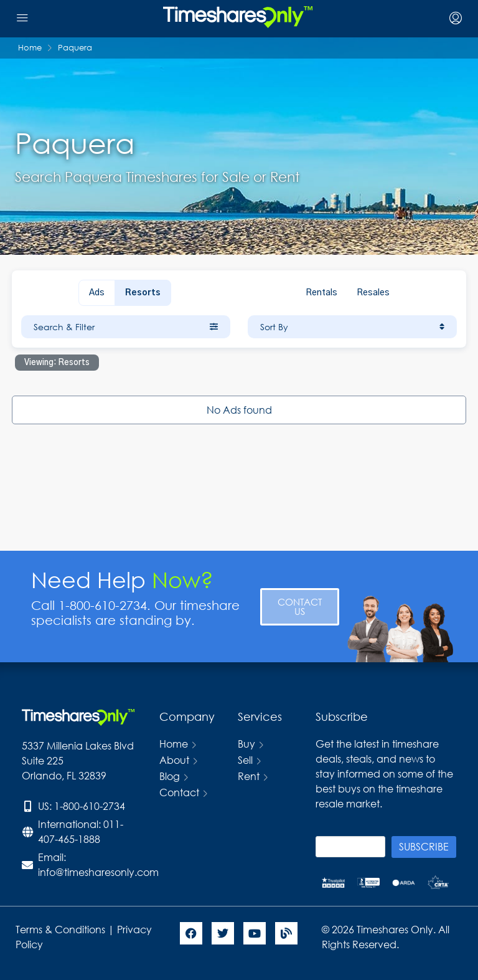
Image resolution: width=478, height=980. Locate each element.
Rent (249, 776)
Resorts (143, 293)
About (174, 760)
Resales (373, 293)
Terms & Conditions (60, 929)
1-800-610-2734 (90, 806)
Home (174, 744)
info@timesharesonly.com (98, 872)
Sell (245, 760)
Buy (246, 744)
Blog (170, 776)
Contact (179, 792)
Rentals (321, 293)
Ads (97, 293)
